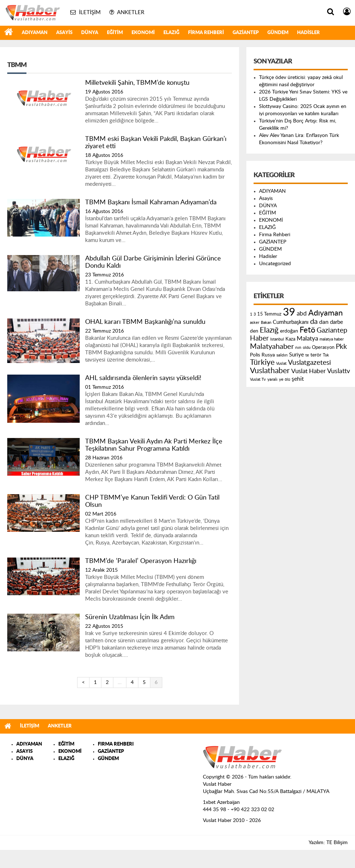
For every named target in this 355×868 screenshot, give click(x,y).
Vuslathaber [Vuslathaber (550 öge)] (270, 371)
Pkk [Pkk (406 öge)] (341, 347)
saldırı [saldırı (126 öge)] (282, 355)
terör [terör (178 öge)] (316, 355)
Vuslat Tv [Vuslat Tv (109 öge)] (258, 379)
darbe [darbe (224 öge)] (337, 322)
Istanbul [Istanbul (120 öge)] (277, 339)
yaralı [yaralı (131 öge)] (272, 379)
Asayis (64, 33)
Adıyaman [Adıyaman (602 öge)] (325, 313)
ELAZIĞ (171, 33)
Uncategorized (275, 264)
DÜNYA (90, 33)
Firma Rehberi (206, 33)
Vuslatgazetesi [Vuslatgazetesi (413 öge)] (310, 363)
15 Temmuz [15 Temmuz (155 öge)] (269, 314)
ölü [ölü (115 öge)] (287, 379)
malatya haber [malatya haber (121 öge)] (332, 339)
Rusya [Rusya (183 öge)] (268, 355)
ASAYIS (24, 752)
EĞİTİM (115, 33)
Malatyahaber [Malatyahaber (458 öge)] (272, 347)
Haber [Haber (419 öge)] (259, 338)
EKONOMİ (143, 33)
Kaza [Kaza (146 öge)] (290, 339)
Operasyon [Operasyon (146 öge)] (323, 347)
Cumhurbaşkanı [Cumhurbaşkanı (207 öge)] (291, 322)
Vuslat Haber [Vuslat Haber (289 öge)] (308, 371)
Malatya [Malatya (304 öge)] (307, 339)
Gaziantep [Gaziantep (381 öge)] (332, 331)
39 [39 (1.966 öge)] (289, 312)
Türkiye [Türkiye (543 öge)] (262, 362)
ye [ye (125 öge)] (281, 379)
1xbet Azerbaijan (221, 802)
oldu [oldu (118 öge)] (307, 348)
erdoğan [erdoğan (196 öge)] (289, 331)
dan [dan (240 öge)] (324, 322)
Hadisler (308, 33)
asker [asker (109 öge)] (255, 323)
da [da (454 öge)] (314, 322)
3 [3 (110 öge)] (255, 314)
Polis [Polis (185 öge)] (255, 355)
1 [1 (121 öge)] (251, 314)
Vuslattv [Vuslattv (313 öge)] (339, 371)
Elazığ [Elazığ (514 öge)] (269, 330)
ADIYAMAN (35, 33)
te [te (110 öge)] (307, 355)
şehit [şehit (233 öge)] (298, 379)
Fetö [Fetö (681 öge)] (307, 330)
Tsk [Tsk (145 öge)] (326, 355)
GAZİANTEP (246, 33)
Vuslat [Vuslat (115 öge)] (281, 364)
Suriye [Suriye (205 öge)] (296, 355)
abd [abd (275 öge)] (302, 314)
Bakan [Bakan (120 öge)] (266, 323)
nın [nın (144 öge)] (298, 347)
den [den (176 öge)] (254, 331)
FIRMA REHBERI (116, 744)
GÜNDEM (278, 33)
